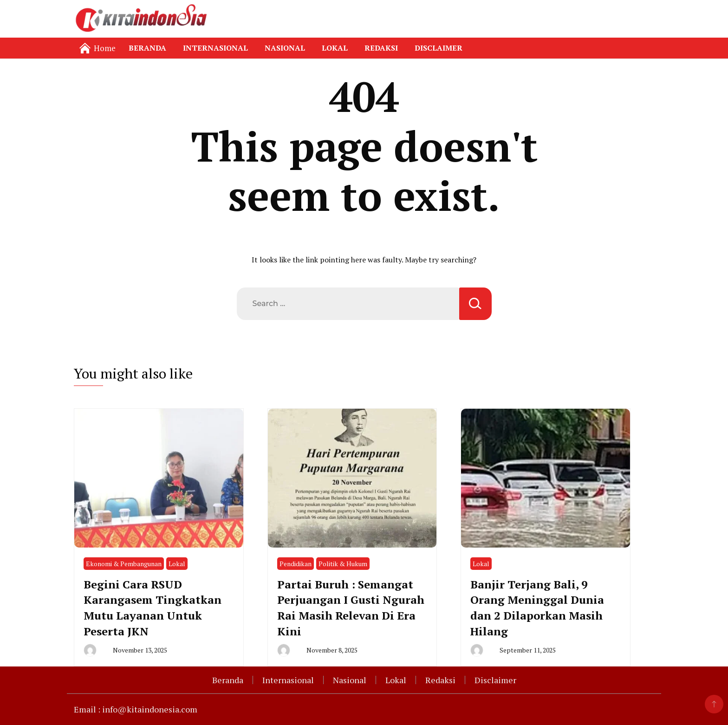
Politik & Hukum (343, 564)
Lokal (335, 48)
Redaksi (381, 48)
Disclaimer (439, 48)
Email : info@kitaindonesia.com (136, 709)
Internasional (215, 48)
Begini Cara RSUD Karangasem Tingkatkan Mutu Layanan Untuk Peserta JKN (153, 608)
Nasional (285, 48)
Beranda (147, 48)
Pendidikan (296, 564)
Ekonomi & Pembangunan (124, 564)
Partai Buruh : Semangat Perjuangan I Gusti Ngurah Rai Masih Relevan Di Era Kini (351, 608)
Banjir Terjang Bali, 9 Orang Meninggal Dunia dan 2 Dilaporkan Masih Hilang (537, 608)
